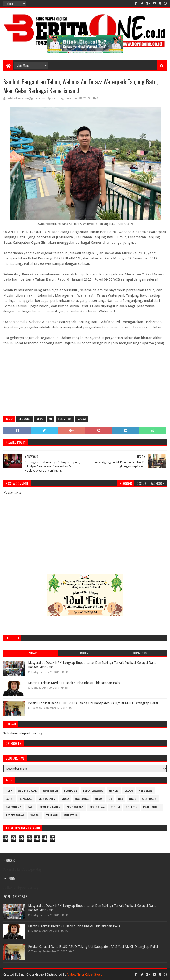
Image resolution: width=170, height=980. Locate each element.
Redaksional (15, 815)
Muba (65, 799)
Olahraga (149, 799)
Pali (31, 807)
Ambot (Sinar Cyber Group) (85, 974)
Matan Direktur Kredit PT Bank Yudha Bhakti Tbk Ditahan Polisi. (75, 683)
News (40, 419)
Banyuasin (50, 791)
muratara (71, 815)
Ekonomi (25, 419)
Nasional (82, 799)
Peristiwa (65, 419)
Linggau (26, 799)
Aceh (9, 791)
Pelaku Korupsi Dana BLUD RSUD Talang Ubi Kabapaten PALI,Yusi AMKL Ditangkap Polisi (93, 703)
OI (51, 419)
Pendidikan (75, 807)
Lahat (10, 799)
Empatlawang (93, 791)
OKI (120, 799)
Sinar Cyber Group (31, 974)
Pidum (115, 807)
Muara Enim (47, 799)
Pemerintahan (50, 807)
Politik (131, 807)
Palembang (14, 807)
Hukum (114, 791)
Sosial (82, 419)
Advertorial (27, 791)
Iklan (129, 791)
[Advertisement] (85, 379)
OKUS (133, 799)
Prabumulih (152, 807)
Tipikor (52, 815)
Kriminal (145, 791)
